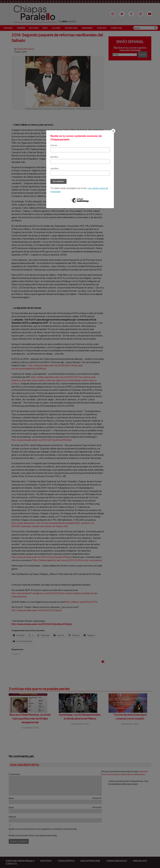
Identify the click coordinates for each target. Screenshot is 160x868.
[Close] (113, 131)
